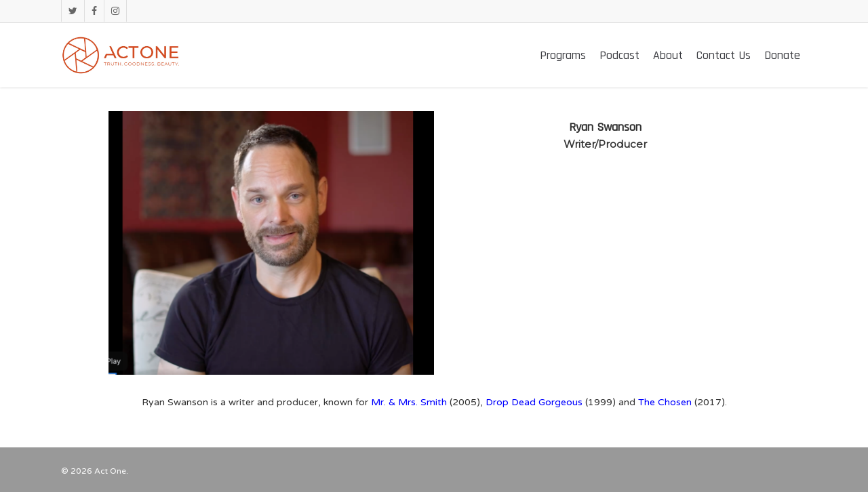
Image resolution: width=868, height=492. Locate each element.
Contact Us (724, 56)
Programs (563, 56)
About (668, 56)
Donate (782, 56)
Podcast (619, 56)
